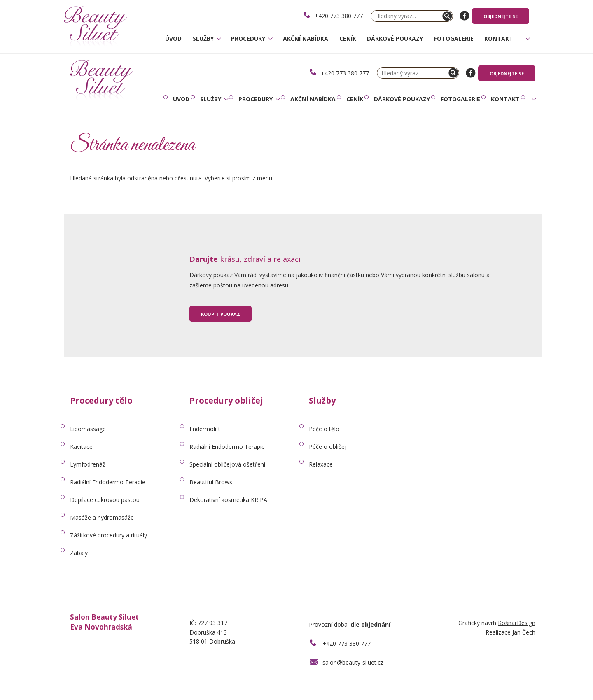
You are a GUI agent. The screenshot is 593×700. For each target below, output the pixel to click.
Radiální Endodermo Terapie (108, 482)
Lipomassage (88, 429)
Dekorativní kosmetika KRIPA (228, 500)
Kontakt (499, 38)
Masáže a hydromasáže (102, 517)
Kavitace (81, 447)
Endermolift (205, 429)
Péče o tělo (324, 429)
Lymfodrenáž (88, 464)
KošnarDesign (517, 623)
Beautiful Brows (211, 482)
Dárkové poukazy (395, 38)
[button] (527, 43)
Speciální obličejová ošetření (227, 464)
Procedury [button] (249, 38)
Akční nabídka (306, 38)
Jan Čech (524, 632)
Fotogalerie (454, 38)
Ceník (348, 38)
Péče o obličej (328, 447)
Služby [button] (204, 38)
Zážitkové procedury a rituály (109, 535)
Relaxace (321, 464)
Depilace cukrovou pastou (105, 500)
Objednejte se (501, 16)
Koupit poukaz (221, 314)
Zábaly (79, 553)
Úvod (173, 38)
